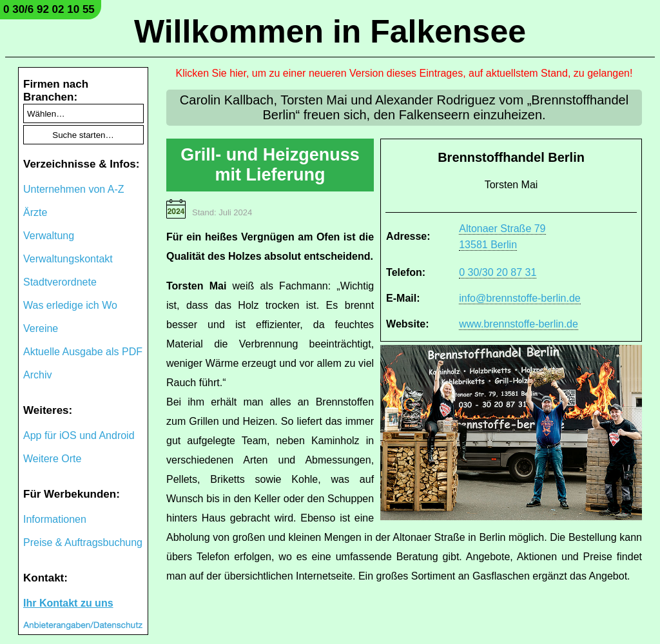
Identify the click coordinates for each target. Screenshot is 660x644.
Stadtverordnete (60, 282)
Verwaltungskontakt (68, 259)
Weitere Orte (52, 459)
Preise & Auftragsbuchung (83, 542)
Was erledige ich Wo (70, 305)
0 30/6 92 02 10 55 (49, 9)
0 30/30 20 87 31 (498, 272)
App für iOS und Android (79, 435)
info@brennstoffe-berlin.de (520, 298)
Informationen (55, 519)
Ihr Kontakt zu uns (68, 603)
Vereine (41, 328)
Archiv (37, 375)
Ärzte (35, 212)
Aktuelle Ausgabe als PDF (83, 352)
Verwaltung (49, 236)
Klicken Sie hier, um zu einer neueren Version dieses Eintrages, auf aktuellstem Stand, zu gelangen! (404, 73)
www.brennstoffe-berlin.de (519, 324)
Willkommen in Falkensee (330, 32)
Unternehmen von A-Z (74, 189)
